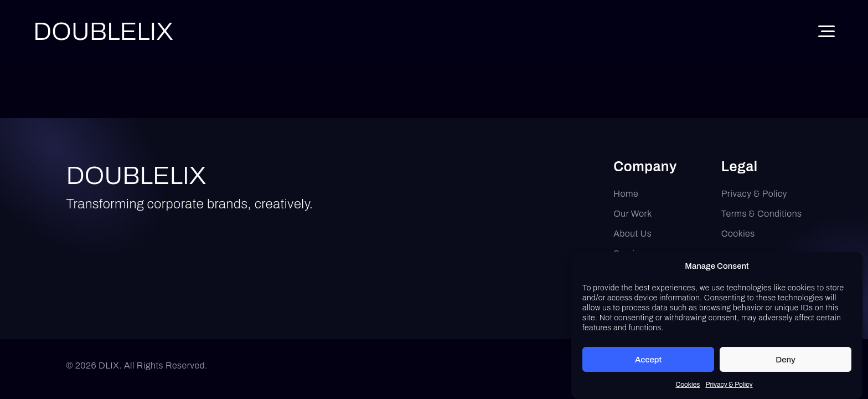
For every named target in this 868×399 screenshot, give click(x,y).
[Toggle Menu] (826, 31)
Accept (648, 361)
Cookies (688, 387)
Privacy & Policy (729, 387)
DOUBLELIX (136, 175)
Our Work (633, 214)
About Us (632, 234)
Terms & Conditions (762, 214)
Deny (786, 361)
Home (626, 194)
